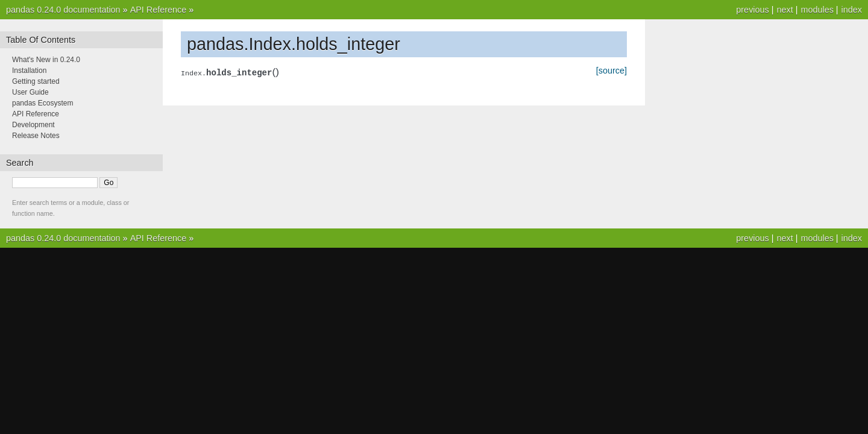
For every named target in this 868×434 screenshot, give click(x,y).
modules (817, 10)
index (852, 10)
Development (33, 125)
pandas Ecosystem (42, 103)
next (785, 10)
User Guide (30, 92)
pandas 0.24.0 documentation (63, 10)
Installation (29, 71)
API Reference (159, 10)
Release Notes (36, 136)
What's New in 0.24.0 (46, 60)
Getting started (36, 81)
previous (752, 10)
